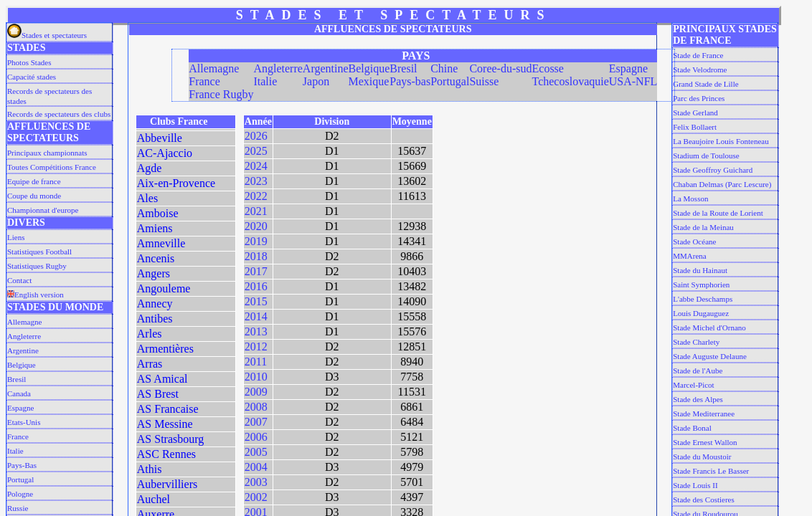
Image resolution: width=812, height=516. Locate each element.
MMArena (689, 256)
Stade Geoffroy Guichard (713, 170)
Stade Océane (694, 242)
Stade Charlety (696, 342)
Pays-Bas (22, 465)
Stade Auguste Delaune (710, 356)
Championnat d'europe (43, 210)
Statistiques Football (39, 252)
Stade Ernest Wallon (705, 442)
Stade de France (698, 55)
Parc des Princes (699, 98)
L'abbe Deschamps (703, 299)
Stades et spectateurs (47, 35)
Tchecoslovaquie (571, 81)
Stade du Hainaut (700, 270)
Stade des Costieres (704, 500)
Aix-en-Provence (176, 183)
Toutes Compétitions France (52, 167)
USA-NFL (633, 81)
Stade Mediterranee (704, 414)
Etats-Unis (24, 422)
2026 (256, 136)
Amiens (155, 228)
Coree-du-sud (500, 68)
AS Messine (165, 424)
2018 (256, 256)
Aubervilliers (167, 484)
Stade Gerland (695, 113)
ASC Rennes (166, 454)
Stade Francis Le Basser (711, 471)
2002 (256, 497)
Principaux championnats (47, 153)
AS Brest (158, 394)
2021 (256, 211)
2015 (256, 301)
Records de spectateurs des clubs (59, 114)
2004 (256, 467)
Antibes (155, 319)
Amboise (158, 213)
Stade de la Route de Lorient (718, 213)
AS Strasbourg (171, 439)
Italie (15, 451)
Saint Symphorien (701, 285)
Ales (147, 198)
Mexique (369, 81)
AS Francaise (168, 409)
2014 (256, 316)
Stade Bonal (692, 428)
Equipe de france (34, 181)
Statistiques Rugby (37, 266)
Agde (150, 168)
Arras (150, 364)
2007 (256, 422)
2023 (256, 181)
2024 (256, 166)
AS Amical (162, 379)
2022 (256, 196)
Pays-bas (410, 81)
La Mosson (690, 199)
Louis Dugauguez (701, 313)
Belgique (22, 365)
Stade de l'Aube (698, 371)
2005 (256, 452)
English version (36, 295)
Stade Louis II (695, 485)
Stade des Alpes (698, 399)
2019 (256, 241)
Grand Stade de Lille (705, 84)
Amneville (161, 243)
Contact (19, 280)
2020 (256, 226)
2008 (256, 407)
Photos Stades (29, 62)
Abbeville (160, 138)
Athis (150, 469)
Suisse (484, 81)
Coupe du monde (34, 196)
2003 (256, 482)
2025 (256, 151)
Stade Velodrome (700, 70)
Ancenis (156, 258)
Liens (16, 237)
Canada (19, 393)
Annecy (155, 304)
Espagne (20, 408)
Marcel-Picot (693, 385)
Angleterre (24, 336)
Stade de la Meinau (703, 227)
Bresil (16, 379)
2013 (256, 331)
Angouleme (164, 288)
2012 (256, 347)
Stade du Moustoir (702, 457)
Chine (444, 68)
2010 (256, 377)
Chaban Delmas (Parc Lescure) (722, 184)
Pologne (20, 494)
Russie (18, 508)
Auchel (154, 499)
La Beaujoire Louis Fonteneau (721, 141)
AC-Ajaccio (165, 153)
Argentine (23, 350)
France (18, 436)
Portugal (20, 479)
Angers (154, 273)
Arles (150, 334)
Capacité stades (32, 77)
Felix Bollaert (695, 127)
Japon (316, 81)
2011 (256, 362)
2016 (256, 286)
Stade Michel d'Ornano (709, 328)
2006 (256, 437)
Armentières (165, 349)
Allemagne (24, 322)
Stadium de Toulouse (706, 156)
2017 (256, 271)
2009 (256, 392)
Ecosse (548, 68)
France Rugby (221, 94)
